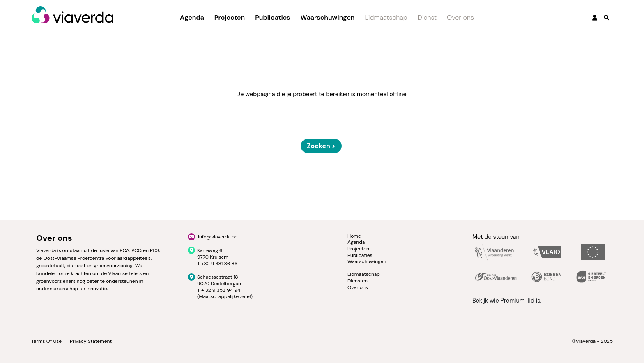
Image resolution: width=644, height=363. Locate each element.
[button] (607, 18)
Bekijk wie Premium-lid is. (507, 301)
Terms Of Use (46, 341)
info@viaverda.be (218, 237)
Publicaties (273, 17)
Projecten (230, 17)
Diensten (358, 281)
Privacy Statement (91, 341)
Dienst (427, 17)
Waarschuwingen (327, 17)
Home (354, 236)
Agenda (192, 17)
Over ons (460, 17)
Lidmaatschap (386, 17)
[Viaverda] (72, 15)
